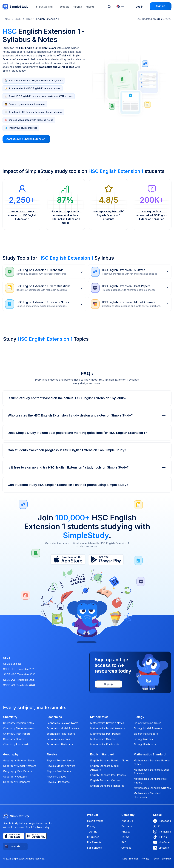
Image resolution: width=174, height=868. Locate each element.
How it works (95, 821)
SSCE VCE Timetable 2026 (19, 685)
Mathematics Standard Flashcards (147, 795)
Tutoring (92, 832)
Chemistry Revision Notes (18, 723)
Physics (52, 754)
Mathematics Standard (150, 754)
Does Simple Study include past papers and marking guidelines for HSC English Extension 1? (87, 433)
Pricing (90, 7)
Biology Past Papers (146, 734)
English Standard (102, 754)
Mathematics (99, 717)
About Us (127, 821)
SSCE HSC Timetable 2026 (19, 674)
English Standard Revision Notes (110, 760)
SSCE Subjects (12, 664)
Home (6, 19)
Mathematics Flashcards (105, 744)
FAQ (124, 842)
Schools (64, 7)
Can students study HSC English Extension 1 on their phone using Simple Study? (87, 485)
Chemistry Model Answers (19, 728)
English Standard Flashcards (107, 786)
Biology (139, 717)
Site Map (166, 859)
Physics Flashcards (58, 782)
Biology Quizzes (143, 739)
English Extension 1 (48, 19)
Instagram (162, 832)
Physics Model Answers (61, 766)
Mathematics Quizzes (103, 739)
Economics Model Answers (63, 728)
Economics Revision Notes (62, 723)
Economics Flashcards (60, 744)
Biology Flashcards (145, 744)
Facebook (162, 821)
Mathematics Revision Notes (107, 723)
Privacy (126, 832)
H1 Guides (93, 837)
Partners (127, 826)
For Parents (94, 842)
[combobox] (122, 7)
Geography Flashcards (17, 782)
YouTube (161, 842)
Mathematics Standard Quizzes (152, 788)
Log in (140, 7)
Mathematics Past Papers (105, 734)
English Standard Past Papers (108, 775)
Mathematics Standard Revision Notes (152, 762)
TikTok (160, 837)
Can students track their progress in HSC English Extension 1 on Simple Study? (87, 450)
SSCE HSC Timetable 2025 (19, 669)
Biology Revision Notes (147, 723)
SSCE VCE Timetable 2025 (19, 680)
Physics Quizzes (56, 777)
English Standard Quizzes (105, 780)
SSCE (18, 19)
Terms (125, 837)
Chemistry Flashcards (16, 744)
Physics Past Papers (59, 771)
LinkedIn (161, 848)
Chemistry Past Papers (17, 734)
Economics (54, 717)
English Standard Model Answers (104, 768)
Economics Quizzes (58, 739)
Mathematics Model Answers (108, 728)
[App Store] (14, 836)
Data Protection (131, 859)
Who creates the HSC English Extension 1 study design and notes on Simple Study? (87, 415)
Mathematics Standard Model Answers (151, 772)
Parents (77, 7)
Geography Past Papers (17, 771)
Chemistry (10, 717)
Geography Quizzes (15, 777)
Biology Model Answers (148, 728)
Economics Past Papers (61, 734)
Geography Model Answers (20, 766)
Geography (11, 754)
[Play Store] (36, 836)
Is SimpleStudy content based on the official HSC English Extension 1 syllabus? (87, 398)
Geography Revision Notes (19, 760)
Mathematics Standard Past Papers (150, 781)
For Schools (94, 848)
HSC (29, 19)
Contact (126, 848)
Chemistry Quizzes (14, 739)
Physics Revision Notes (60, 760)
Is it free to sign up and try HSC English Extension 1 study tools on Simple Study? (87, 467)
